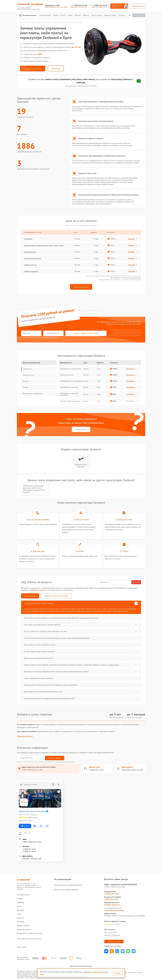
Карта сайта (21, 947)
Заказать (133, 239)
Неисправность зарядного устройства (69, 394)
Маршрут (25, 826)
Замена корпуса (30, 265)
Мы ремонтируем (28, 15)
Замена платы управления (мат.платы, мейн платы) (44, 245)
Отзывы (70, 15)
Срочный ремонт (45, 15)
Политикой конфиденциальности (65, 762)
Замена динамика (31, 271)
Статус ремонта (139, 15)
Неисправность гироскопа (69, 387)
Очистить (136, 582)
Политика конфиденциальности (81, 966)
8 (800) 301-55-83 (111, 899)
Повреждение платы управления (72, 381)
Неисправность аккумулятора (71, 369)
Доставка (78, 15)
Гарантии (86, 15)
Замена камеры (30, 252)
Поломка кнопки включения (70, 401)
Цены (56, 15)
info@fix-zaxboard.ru (112, 905)
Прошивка (28, 239)
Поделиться (106, 951)
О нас (63, 15)
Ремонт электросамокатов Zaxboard (68, 885)
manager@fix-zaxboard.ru (114, 910)
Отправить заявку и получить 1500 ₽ (86, 333)
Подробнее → (131, 369)
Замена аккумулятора (33, 258)
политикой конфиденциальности (48, 338)
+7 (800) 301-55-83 (80, 5)
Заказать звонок (81, 429)
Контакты (122, 15)
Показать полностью (25, 736)
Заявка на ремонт (110, 15)
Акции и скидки (97, 15)
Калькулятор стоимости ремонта (30, 933)
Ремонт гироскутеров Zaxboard (66, 890)
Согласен (118, 973)
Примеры (21, 902)
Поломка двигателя (67, 375)
